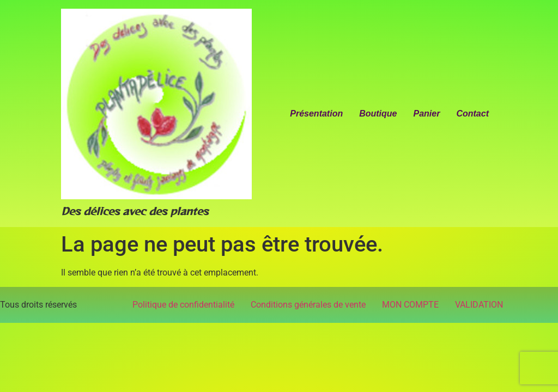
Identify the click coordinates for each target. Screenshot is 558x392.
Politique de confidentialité (183, 305)
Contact (472, 114)
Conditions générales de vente (308, 305)
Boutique (378, 114)
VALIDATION (479, 305)
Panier (427, 114)
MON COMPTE (410, 305)
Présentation (316, 114)
